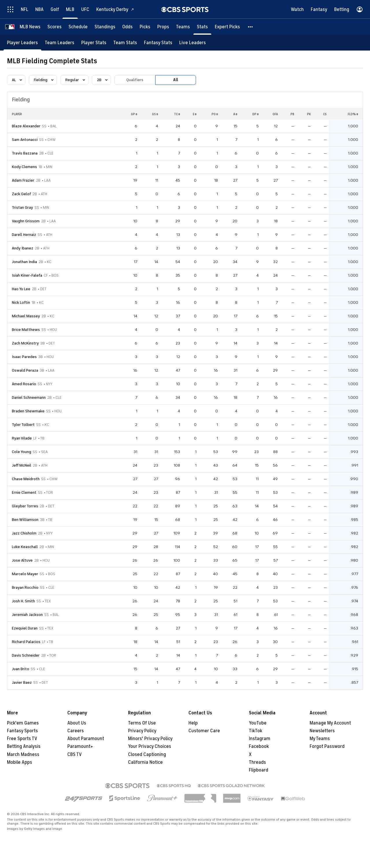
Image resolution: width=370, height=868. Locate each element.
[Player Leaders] (22, 43)
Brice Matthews (26, 330)
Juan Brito (21, 669)
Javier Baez (22, 682)
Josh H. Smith (23, 601)
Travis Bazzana (25, 153)
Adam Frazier (23, 180)
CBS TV (75, 755)
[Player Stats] (94, 43)
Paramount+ (80, 746)
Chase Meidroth (26, 479)
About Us (77, 723)
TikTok (256, 731)
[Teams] (183, 27)
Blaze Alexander (26, 126)
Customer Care (204, 731)
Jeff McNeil (22, 465)
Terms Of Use (142, 723)
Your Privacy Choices (150, 746)
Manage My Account (330, 723)
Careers (76, 731)
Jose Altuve (22, 560)
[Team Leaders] (60, 43)
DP (256, 114)
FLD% (353, 114)
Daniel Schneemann (29, 397)
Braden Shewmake (28, 411)
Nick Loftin (21, 302)
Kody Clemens (24, 167)
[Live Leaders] (193, 43)
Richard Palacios (26, 642)
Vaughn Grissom (26, 221)
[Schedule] (78, 27)
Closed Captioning (147, 755)
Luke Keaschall (25, 547)
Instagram (260, 739)
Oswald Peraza (25, 370)
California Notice (145, 762)
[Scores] (54, 27)
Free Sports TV (22, 739)
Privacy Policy (142, 731)
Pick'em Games (23, 723)
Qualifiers (135, 80)
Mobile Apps (20, 762)
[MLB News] (30, 27)
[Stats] (202, 27)
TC (177, 114)
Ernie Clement (24, 492)
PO (215, 114)
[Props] (163, 27)
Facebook (259, 746)
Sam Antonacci (25, 140)
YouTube (258, 723)
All (176, 80)
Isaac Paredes (24, 357)
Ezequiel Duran (25, 628)
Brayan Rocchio (25, 587)
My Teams (320, 739)
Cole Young (22, 452)
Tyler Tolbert (23, 425)
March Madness (23, 755)
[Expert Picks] (227, 27)
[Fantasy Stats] (158, 43)
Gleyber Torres (25, 506)
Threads (257, 762)
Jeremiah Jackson (27, 615)
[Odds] (127, 27)
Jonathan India (24, 262)
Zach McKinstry (25, 343)
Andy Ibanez (23, 248)
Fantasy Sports (22, 731)
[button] (251, 27)
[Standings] (105, 27)
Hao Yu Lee (21, 289)
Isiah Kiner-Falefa (27, 275)
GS (155, 114)
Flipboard (259, 770)
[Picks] (145, 27)
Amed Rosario (24, 384)
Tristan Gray (22, 207)
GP (134, 114)
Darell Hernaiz (24, 235)
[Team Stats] (125, 43)
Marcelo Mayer (25, 574)
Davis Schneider (26, 655)
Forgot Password (327, 746)
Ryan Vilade (22, 438)
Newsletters (322, 731)
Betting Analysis (24, 746)
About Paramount (86, 739)
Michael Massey (26, 316)
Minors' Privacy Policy (150, 739)
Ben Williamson (25, 520)
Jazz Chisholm (24, 533)
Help (193, 723)
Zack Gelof (21, 194)
